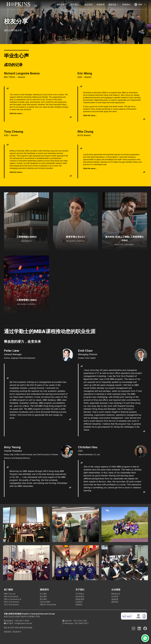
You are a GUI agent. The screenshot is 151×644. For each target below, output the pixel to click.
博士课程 (43, 599)
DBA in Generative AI (13, 599)
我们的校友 (80, 596)
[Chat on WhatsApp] (145, 638)
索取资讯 (115, 602)
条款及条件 (17, 632)
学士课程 (43, 594)
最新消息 (112, 4)
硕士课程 (43, 596)
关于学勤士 (80, 594)
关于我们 (75, 4)
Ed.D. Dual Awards (11, 605)
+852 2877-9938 (22, 621)
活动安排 (79, 602)
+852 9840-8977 (81, 623)
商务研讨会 (116, 594)
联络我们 (126, 4)
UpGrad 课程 (45, 602)
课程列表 (61, 4)
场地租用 (101, 4)
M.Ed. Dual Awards (12, 602)
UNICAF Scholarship (48, 605)
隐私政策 (8, 632)
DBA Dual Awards (11, 596)
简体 (138, 4)
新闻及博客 (80, 599)
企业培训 (89, 4)
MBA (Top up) (10, 594)
